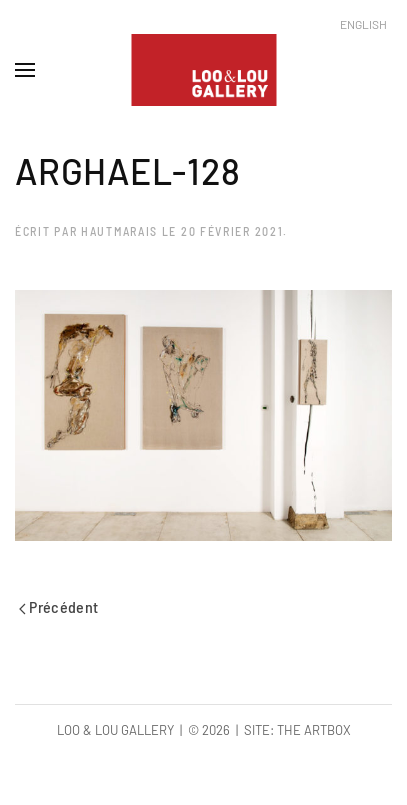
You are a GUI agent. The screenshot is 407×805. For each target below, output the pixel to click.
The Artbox (314, 730)
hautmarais (119, 231)
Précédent (59, 606)
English (363, 24)
